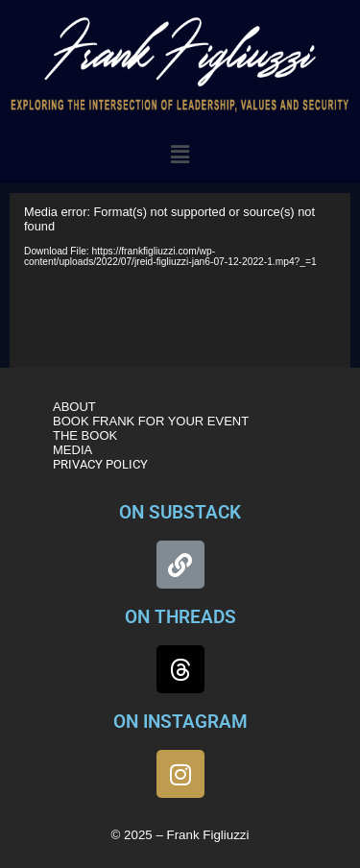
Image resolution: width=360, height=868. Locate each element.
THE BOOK (85, 435)
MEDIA (72, 450)
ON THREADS (180, 617)
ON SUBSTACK (180, 512)
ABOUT (74, 407)
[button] (180, 155)
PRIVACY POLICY (100, 464)
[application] (180, 285)
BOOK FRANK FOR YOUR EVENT (151, 421)
